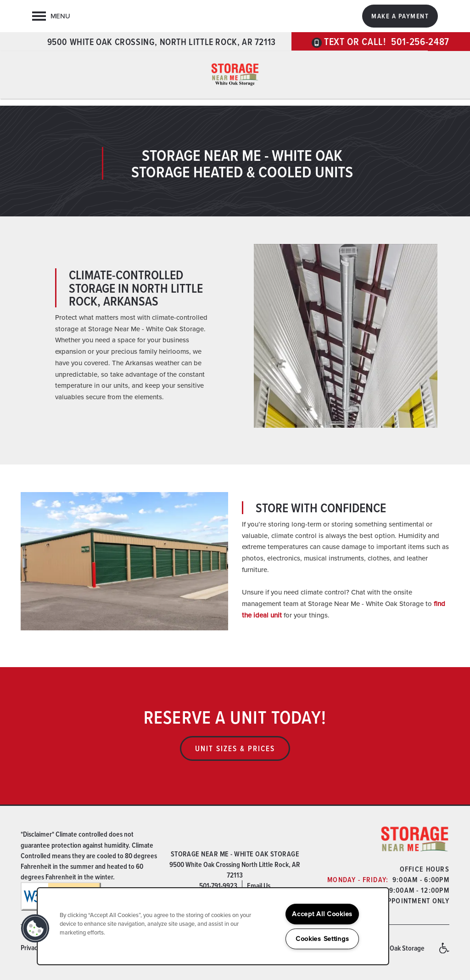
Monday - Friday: (358, 880)
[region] (213, 926)
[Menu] (51, 16)
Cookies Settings (322, 939)
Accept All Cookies (322, 914)
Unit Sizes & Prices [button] (235, 748)
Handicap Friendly (444, 952)
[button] (400, 16)
